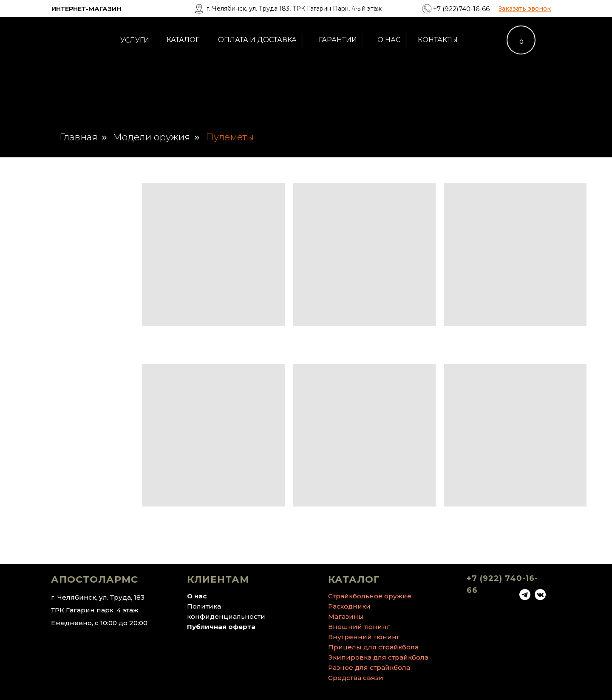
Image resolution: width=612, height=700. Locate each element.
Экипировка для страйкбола (378, 657)
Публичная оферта (221, 627)
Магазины (346, 616)
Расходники (349, 606)
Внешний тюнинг (359, 627)
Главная (78, 137)
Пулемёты (230, 137)
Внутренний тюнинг (364, 637)
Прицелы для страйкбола (373, 647)
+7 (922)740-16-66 (461, 9)
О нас (197, 596)
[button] (525, 9)
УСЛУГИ (135, 40)
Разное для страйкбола (369, 667)
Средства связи (356, 678)
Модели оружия (151, 137)
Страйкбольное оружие (370, 596)
